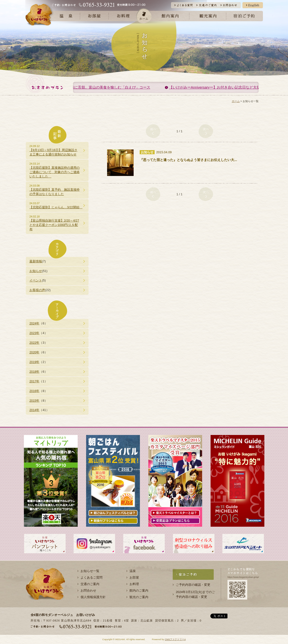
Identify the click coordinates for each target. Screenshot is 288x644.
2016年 (34, 391)
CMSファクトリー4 (175, 639)
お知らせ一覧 (90, 571)
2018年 (34, 372)
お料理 (134, 584)
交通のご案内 (90, 584)
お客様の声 (37, 290)
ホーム (144, 16)
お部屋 (134, 577)
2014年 (34, 410)
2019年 (34, 362)
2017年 (34, 381)
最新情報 (36, 261)
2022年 (34, 343)
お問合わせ (88, 591)
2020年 (34, 352)
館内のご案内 (139, 591)
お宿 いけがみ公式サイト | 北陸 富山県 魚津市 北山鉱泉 (40, 14)
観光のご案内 (139, 597)
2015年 (34, 401)
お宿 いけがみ (46, 586)
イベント (36, 280)
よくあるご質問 (92, 577)
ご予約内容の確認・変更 (193, 585)
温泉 (133, 571)
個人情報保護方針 (93, 597)
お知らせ (36, 271)
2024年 (34, 323)
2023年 (34, 333)
